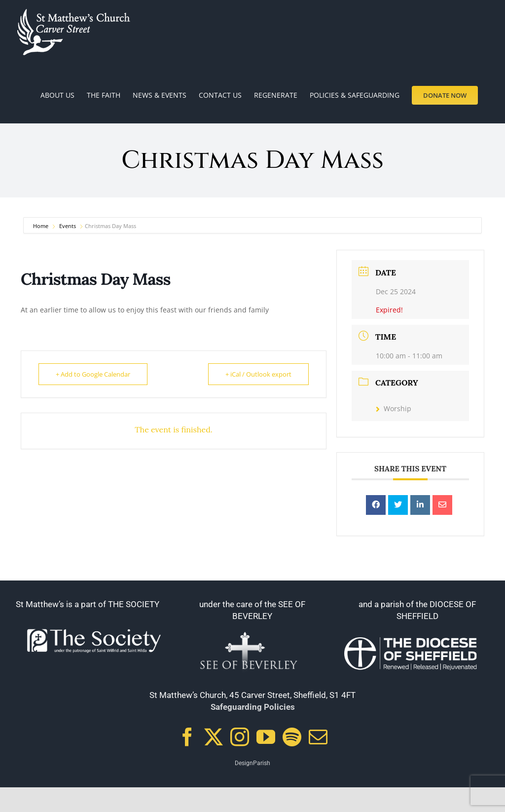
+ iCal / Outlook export (258, 374)
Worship (394, 408)
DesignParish (252, 763)
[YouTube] (266, 737)
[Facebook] (187, 737)
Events (68, 226)
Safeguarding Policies (253, 707)
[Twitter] (214, 737)
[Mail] (318, 737)
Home (41, 226)
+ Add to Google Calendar (93, 374)
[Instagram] (240, 737)
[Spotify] (292, 737)
